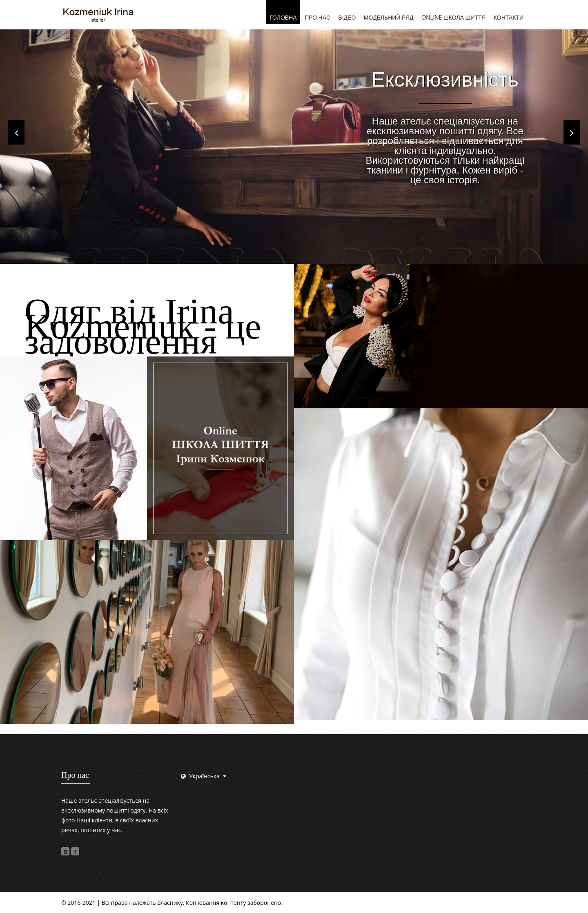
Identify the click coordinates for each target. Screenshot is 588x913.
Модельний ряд (389, 17)
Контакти (509, 17)
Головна (283, 17)
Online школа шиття (453, 17)
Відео (347, 17)
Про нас (317, 17)
